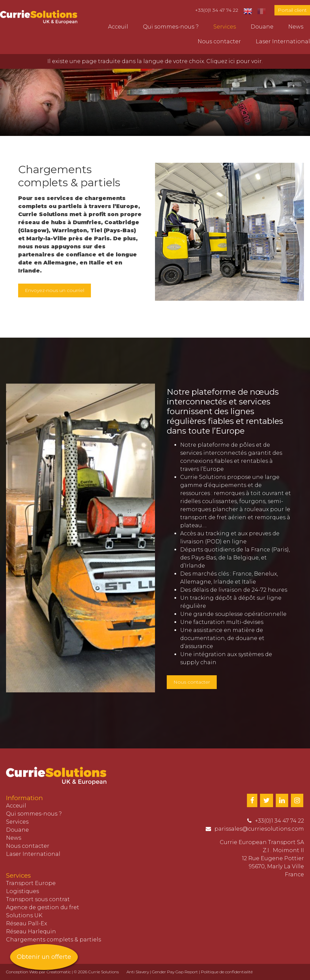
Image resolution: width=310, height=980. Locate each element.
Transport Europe (31, 883)
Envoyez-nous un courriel (55, 290)
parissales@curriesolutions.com (259, 829)
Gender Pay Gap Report (175, 972)
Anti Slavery (138, 972)
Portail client (292, 10)
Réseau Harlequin (31, 932)
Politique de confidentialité (227, 972)
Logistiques (22, 891)
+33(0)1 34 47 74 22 (217, 10)
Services (225, 27)
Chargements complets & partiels (54, 940)
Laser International (283, 41)
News (296, 27)
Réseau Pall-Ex (27, 923)
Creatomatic (59, 972)
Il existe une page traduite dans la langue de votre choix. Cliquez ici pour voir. (155, 61)
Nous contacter (219, 41)
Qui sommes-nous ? (171, 27)
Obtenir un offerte (44, 957)
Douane (262, 27)
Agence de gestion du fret (43, 907)
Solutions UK (24, 915)
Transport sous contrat (38, 899)
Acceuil (118, 27)
